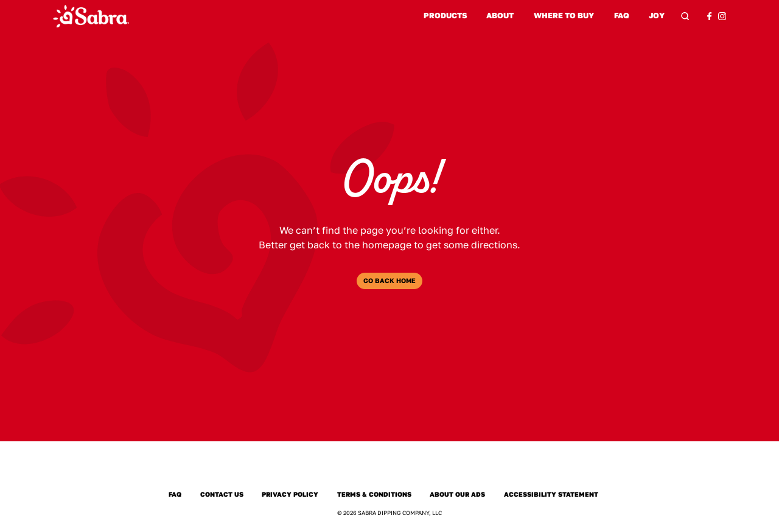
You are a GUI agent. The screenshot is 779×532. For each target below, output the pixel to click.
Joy (657, 16)
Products (445, 16)
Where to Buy (564, 16)
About (500, 16)
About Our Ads (458, 495)
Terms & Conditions (375, 495)
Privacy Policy (290, 495)
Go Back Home (389, 281)
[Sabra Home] (91, 16)
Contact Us (222, 495)
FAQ (622, 16)
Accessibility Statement (551, 495)
